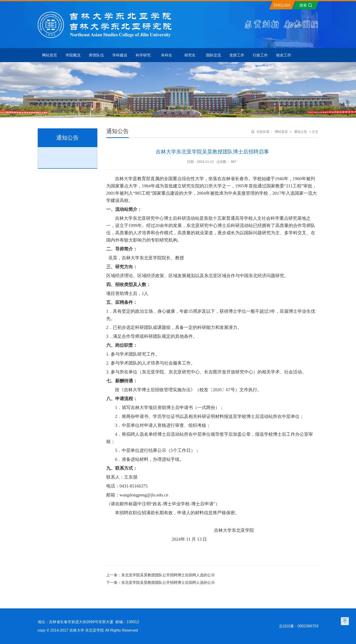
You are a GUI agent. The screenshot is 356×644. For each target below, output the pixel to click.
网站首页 (281, 132)
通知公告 (301, 132)
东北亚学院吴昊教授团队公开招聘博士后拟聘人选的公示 (168, 575)
